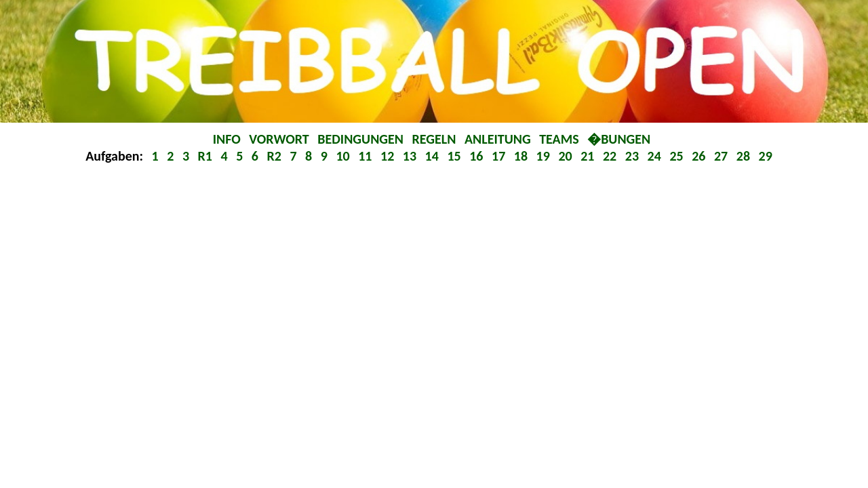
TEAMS (560, 139)
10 (344, 156)
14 (434, 156)
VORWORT (280, 139)
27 (723, 156)
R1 (207, 156)
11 (367, 156)
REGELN (436, 139)
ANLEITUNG (499, 139)
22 (611, 156)
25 (678, 156)
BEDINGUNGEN (362, 139)
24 (656, 156)
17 (500, 156)
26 (700, 156)
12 (389, 156)
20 (567, 156)
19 (545, 156)
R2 (275, 156)
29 (766, 156)
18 (522, 156)
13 (411, 156)
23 (634, 156)
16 (478, 156)
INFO (229, 139)
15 (455, 156)
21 (589, 156)
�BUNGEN (619, 139)
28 (745, 156)
